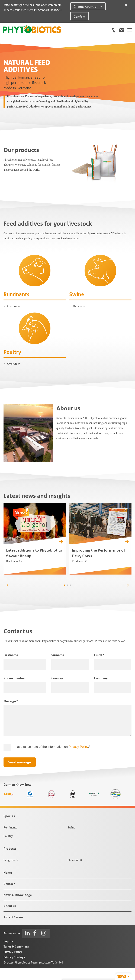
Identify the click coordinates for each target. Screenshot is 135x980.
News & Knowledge (18, 907)
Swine (77, 306)
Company (101, 690)
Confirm (79, 16)
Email (99, 667)
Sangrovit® (11, 872)
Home (8, 884)
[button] (128, 597)
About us (10, 918)
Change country (88, 6)
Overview (13, 318)
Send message (20, 774)
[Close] (126, 4)
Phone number (14, 690)
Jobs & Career (13, 929)
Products (10, 860)
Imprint (8, 953)
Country (57, 690)
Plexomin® (75, 872)
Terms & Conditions (16, 958)
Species (9, 828)
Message (11, 713)
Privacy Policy (78, 758)
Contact (9, 895)
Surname (58, 667)
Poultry (12, 363)
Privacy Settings (14, 969)
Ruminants (16, 306)
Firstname (11, 667)
